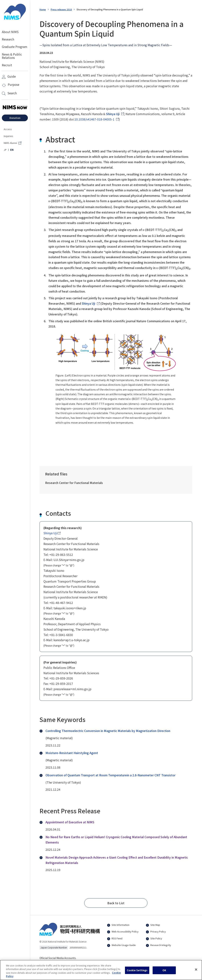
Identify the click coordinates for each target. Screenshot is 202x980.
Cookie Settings (137, 972)
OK (164, 972)
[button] (116, 903)
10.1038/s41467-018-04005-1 (94, 119)
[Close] (196, 971)
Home (43, 9)
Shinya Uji (113, 114)
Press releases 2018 (61, 9)
